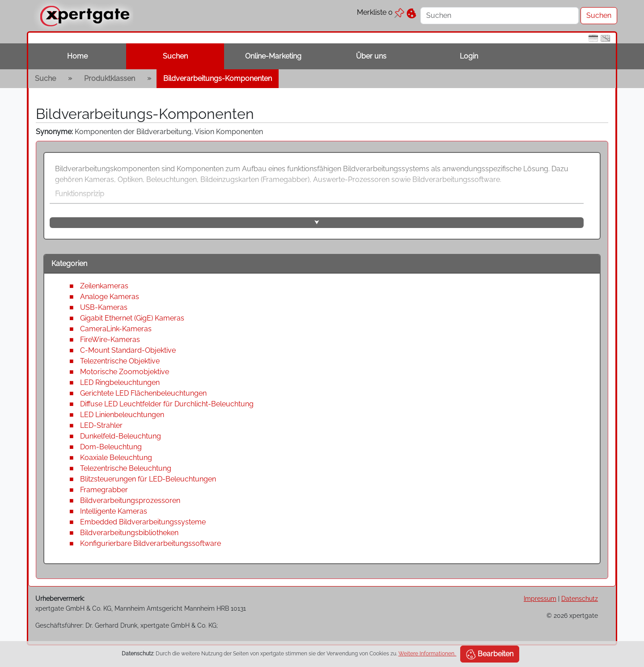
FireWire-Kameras (110, 340)
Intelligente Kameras (114, 511)
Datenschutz (580, 598)
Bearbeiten (490, 654)
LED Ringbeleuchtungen (120, 382)
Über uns (371, 56)
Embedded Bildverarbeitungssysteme (143, 522)
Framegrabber (104, 490)
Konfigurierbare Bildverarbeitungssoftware (150, 543)
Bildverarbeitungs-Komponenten (218, 78)
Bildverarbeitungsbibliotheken (129, 533)
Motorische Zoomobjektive (125, 372)
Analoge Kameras (110, 297)
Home (77, 56)
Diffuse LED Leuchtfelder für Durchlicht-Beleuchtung (167, 404)
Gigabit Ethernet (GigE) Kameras (132, 318)
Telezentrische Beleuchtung (126, 468)
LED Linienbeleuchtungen (122, 415)
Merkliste (381, 12)
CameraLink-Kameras (116, 329)
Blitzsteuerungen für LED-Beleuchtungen (148, 479)
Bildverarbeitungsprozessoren (130, 500)
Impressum (540, 598)
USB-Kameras (104, 307)
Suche (45, 78)
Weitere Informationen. (428, 654)
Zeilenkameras (104, 286)
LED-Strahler (101, 425)
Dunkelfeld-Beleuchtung (121, 436)
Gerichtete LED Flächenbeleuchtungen (143, 393)
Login (469, 56)
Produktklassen (110, 78)
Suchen (175, 56)
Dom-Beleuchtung (111, 447)
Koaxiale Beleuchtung (116, 458)
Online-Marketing (273, 56)
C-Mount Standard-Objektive (128, 350)
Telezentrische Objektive (120, 361)
